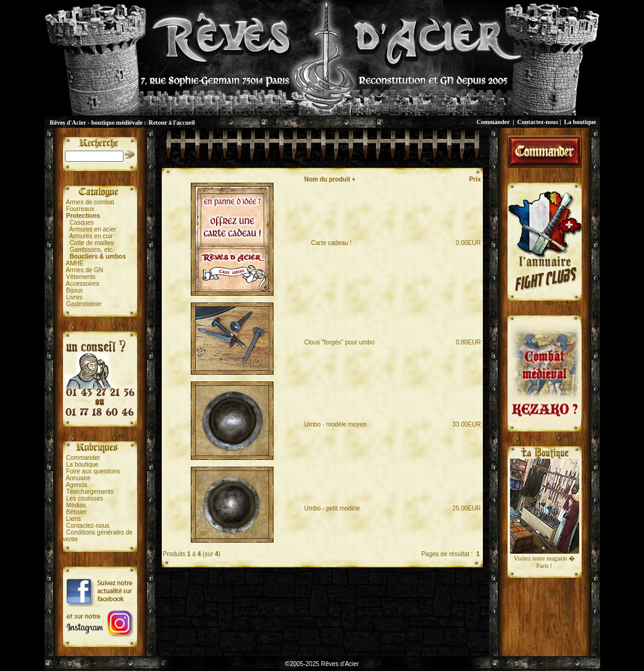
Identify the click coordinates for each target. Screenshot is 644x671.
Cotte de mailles (92, 243)
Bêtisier (76, 512)
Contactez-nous (538, 122)
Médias (76, 505)
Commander (493, 122)
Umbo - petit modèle (332, 508)
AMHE (75, 263)
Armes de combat (90, 202)
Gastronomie (84, 304)
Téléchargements (90, 492)
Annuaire (78, 478)
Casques (82, 223)
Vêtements (81, 277)
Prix (475, 179)
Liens (73, 519)
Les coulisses (85, 498)
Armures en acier (93, 229)
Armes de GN (85, 270)
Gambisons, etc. (92, 250)
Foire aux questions (93, 471)
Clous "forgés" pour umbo (340, 342)
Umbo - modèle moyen (336, 424)
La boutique (580, 122)
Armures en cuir (91, 236)
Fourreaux (80, 209)
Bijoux (74, 290)
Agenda (77, 485)
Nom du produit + (330, 179)
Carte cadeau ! (328, 243)
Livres (74, 297)
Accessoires (83, 284)
